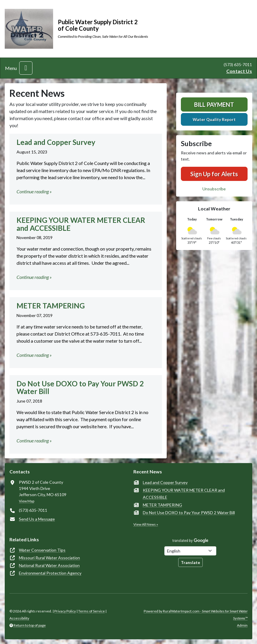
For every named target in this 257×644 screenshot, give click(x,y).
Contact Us (239, 71)
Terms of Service (91, 611)
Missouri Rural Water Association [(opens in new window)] (49, 558)
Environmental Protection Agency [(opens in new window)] (50, 573)
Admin (242, 625)
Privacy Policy (65, 611)
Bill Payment (214, 104)
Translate (190, 562)
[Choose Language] (190, 551)
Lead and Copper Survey (165, 482)
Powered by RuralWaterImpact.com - (196, 615)
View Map (27, 501)
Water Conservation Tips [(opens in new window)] (42, 550)
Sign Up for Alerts (214, 174)
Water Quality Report (214, 119)
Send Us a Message (37, 519)
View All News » (146, 524)
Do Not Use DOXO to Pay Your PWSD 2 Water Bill (189, 513)
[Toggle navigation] (26, 68)
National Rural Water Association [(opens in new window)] (49, 565)
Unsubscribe (214, 189)
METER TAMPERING (162, 505)
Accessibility (19, 618)
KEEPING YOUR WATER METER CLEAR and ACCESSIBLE (184, 494)
